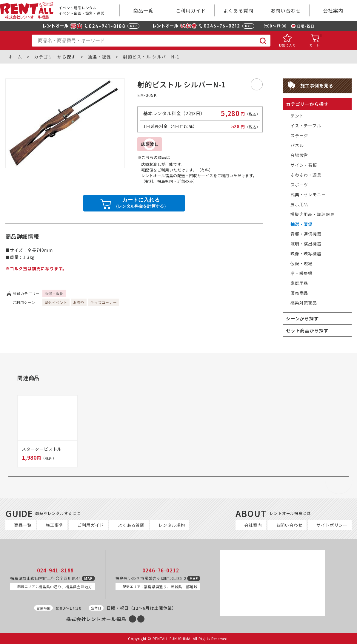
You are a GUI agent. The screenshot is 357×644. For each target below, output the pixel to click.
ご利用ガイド (191, 10)
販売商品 (299, 293)
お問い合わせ (286, 10)
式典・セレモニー (308, 194)
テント (297, 116)
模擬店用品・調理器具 (313, 214)
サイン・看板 (304, 165)
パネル (297, 145)
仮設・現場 (301, 263)
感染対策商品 (304, 303)
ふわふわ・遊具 (306, 175)
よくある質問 (238, 10)
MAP (133, 26)
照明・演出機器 (306, 244)
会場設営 (299, 155)
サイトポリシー (332, 525)
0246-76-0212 (161, 570)
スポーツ (299, 185)
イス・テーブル (306, 126)
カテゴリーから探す (55, 57)
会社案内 (333, 10)
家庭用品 (299, 283)
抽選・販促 (99, 57)
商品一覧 (143, 10)
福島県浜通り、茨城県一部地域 (160, 587)
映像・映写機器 (306, 254)
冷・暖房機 (301, 273)
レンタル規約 (172, 525)
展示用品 (299, 204)
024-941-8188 (56, 570)
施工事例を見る (317, 85)
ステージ (299, 135)
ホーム (15, 57)
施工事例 (54, 525)
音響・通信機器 (306, 234)
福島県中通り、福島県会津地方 (55, 587)
